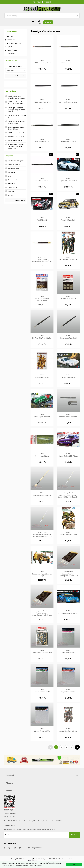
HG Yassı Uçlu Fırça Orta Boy (42, 338)
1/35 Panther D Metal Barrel (42, 653)
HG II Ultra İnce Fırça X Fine (42, 102)
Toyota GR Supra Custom (68, 181)
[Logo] (42, 8)
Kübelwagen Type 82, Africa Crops (42, 575)
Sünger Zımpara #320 (42, 731)
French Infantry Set (42, 377)
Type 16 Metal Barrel (42, 456)
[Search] (42, 16)
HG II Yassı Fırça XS (42, 181)
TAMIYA (42, 61)
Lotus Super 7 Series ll (42, 417)
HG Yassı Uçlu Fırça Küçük (68, 338)
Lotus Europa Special (68, 377)
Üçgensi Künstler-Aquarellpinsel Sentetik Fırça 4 (42, 260)
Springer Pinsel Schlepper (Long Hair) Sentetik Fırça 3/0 (68, 496)
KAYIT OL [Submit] (74, 835)
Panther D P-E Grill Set (68, 299)
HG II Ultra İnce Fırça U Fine (68, 102)
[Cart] (46, 22)
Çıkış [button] (74, 864)
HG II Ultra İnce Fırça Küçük (42, 63)
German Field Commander (68, 259)
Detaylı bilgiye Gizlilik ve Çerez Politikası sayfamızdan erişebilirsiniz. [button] (23, 865)
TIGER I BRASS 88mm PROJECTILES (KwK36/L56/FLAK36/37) (42, 300)
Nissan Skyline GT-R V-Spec (68, 456)
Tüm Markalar (20, 76)
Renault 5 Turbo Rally (68, 220)
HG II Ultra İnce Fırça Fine (68, 63)
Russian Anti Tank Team (68, 535)
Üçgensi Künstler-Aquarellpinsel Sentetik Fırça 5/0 (42, 614)
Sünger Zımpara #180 (68, 692)
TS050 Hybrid (42, 220)
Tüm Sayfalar (20, 200)
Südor (42, 493)
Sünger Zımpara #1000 (42, 692)
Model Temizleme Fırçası (42, 495)
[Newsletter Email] (42, 835)
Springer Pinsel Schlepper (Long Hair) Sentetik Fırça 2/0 (42, 535)
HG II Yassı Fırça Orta (42, 142)
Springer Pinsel (42, 257)
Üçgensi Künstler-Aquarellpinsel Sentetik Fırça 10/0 (68, 575)
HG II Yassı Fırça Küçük (68, 142)
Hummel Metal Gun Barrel (68, 417)
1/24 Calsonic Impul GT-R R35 (68, 613)
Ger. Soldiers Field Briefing (68, 731)
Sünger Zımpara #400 (68, 653)
